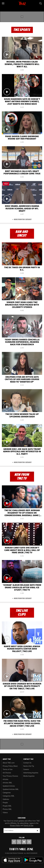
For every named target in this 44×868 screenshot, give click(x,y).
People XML (7, 806)
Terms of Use (8, 769)
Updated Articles (9, 786)
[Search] (41, 3)
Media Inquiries (29, 776)
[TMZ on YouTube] (24, 842)
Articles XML (7, 783)
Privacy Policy (15, 825)
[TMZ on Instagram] (29, 842)
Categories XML (9, 796)
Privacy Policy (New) (10, 766)
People (5, 803)
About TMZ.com (9, 763)
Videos (5, 813)
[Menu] (3, 3)
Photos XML (7, 809)
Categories (7, 793)
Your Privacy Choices (10, 776)
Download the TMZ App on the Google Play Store (33, 860)
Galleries (6, 799)
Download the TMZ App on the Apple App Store (12, 860)
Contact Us (27, 763)
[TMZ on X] (19, 842)
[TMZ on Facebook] (14, 842)
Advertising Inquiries (31, 773)
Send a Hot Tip (29, 766)
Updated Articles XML (11, 789)
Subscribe (38, 831)
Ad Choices (7, 773)
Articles (6, 779)
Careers (26, 769)
